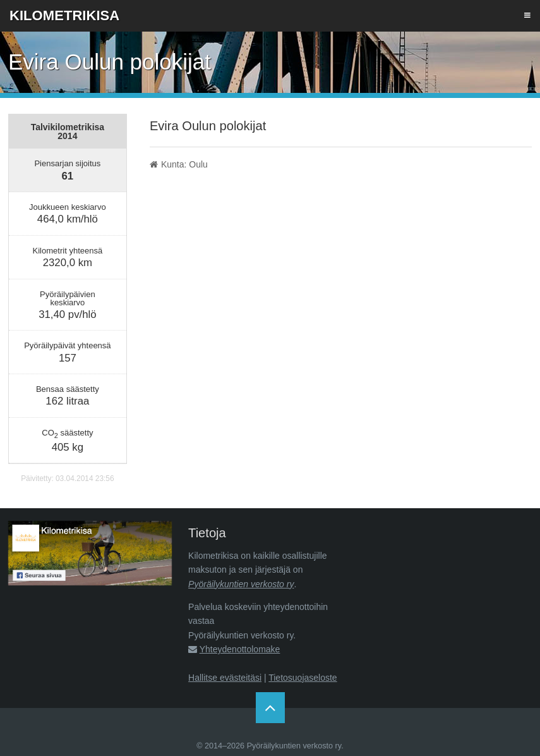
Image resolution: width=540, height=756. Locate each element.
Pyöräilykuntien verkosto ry (241, 584)
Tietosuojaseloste (303, 678)
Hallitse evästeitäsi (225, 678)
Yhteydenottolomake (240, 649)
